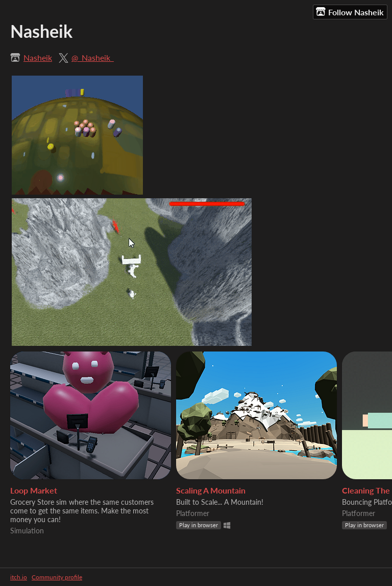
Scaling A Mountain (211, 490)
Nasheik (38, 57)
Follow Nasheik (350, 12)
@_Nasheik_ (93, 57)
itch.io (19, 577)
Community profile (57, 577)
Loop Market (34, 490)
